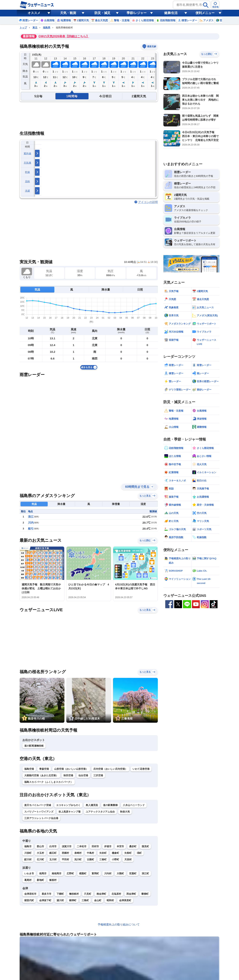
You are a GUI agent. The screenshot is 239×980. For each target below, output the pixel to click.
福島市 (28, 846)
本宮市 (120, 846)
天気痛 (27, 163)
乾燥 (28, 172)
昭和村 (110, 900)
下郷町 (60, 894)
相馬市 (43, 873)
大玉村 (40, 853)
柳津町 (73, 900)
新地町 (40, 880)
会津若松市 (30, 894)
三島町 (85, 900)
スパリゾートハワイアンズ (39, 812)
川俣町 (28, 853)
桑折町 (133, 846)
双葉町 (133, 873)
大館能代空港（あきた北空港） (41, 775)
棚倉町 (115, 853)
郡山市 (40, 846)
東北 (35, 28)
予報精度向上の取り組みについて (119, 924)
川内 (31, 523)
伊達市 (108, 846)
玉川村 (53, 859)
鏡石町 (53, 853)
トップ (23, 28)
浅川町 (78, 859)
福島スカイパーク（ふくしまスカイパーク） (49, 782)
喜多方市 (46, 894)
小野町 (115, 859)
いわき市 (29, 873)
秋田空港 (68, 775)
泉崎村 (78, 853)
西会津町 (131, 894)
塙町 (139, 853)
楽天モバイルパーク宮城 (38, 805)
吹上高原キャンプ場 (70, 812)
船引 (31, 529)
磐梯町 (145, 894)
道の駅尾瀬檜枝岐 (34, 746)
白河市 (53, 846)
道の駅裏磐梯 (110, 805)
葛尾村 (28, 880)
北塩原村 (116, 894)
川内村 (108, 873)
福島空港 (29, 769)
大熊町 (120, 873)
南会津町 (101, 894)
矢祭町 (128, 853)
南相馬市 (57, 873)
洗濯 (28, 191)
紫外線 (27, 153)
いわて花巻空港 (141, 769)
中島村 (90, 853)
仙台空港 (83, 775)
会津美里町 (125, 900)
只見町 (88, 894)
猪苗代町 (29, 900)
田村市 (95, 846)
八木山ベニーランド (134, 805)
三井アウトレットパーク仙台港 (41, 818)
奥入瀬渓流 (92, 805)
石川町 (40, 859)
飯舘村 (53, 880)
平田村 (65, 859)
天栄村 (128, 859)
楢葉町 (83, 873)
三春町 (103, 859)
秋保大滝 (125, 812)
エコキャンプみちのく (68, 805)
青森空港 (44, 769)
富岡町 (95, 873)
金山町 (98, 900)
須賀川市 (67, 846)
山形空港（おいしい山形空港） (71, 769)
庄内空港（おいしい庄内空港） (110, 769)
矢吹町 (103, 853)
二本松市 (82, 846)
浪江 (31, 517)
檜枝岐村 (74, 894)
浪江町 (145, 873)
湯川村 (60, 900)
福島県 (47, 28)
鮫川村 (28, 859)
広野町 (70, 873)
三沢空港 (98, 775)
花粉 (28, 181)
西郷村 (65, 853)
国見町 (145, 846)
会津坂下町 (45, 900)
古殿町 (90, 859)
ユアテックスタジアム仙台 (100, 812)
